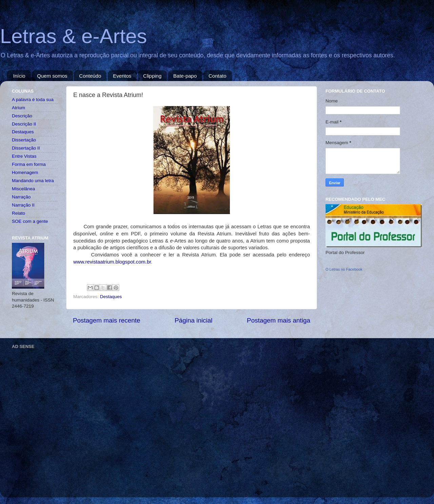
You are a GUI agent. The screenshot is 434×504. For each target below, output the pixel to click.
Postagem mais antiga (279, 320)
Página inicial (193, 320)
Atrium (18, 108)
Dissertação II (26, 148)
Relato (18, 213)
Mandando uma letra (33, 181)
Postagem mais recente (106, 320)
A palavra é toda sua (33, 100)
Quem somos (52, 76)
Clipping (152, 76)
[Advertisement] (64, 415)
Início (19, 76)
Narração (21, 197)
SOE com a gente (30, 221)
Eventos (122, 76)
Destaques (111, 297)
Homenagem (25, 172)
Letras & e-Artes (74, 36)
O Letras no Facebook (344, 269)
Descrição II (24, 124)
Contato (218, 76)
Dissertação (24, 140)
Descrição (22, 116)
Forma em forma (29, 164)
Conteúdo (90, 76)
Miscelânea (23, 189)
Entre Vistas (24, 156)
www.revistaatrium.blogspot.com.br (112, 262)
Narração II (23, 205)
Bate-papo (185, 76)
